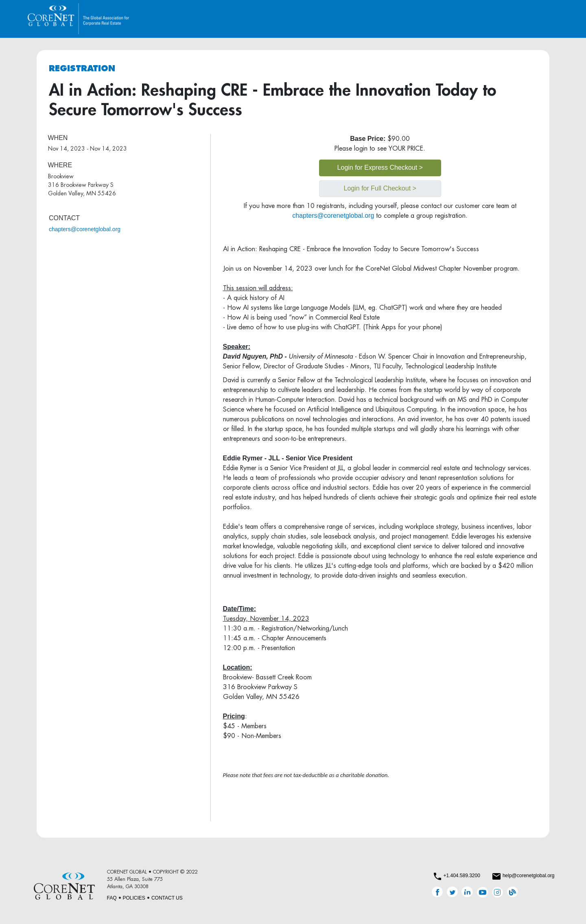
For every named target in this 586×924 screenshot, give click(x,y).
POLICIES (134, 898)
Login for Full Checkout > (380, 188)
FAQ (112, 898)
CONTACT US (167, 898)
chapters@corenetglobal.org (85, 229)
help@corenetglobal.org (529, 876)
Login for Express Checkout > (380, 168)
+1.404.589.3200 (461, 876)
